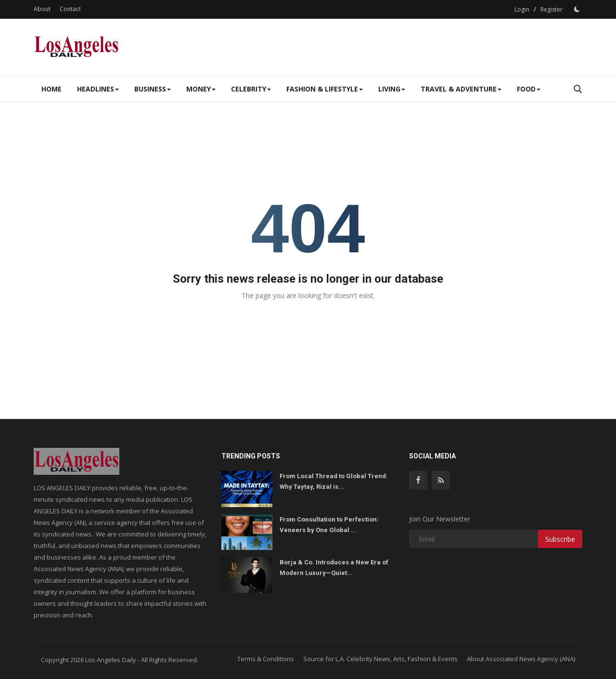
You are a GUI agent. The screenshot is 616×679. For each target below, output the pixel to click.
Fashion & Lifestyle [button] (325, 89)
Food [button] (529, 89)
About (42, 9)
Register (552, 9)
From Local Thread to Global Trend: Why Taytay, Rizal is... (334, 481)
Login (522, 9)
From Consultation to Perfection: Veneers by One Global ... (329, 525)
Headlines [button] (98, 89)
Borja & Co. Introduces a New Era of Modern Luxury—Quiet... (334, 568)
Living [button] (392, 89)
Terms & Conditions (266, 659)
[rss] (441, 480)
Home (51, 89)
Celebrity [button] (251, 89)
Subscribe (560, 539)
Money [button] (201, 89)
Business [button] (153, 89)
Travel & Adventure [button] (461, 89)
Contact (70, 9)
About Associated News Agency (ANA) (521, 659)
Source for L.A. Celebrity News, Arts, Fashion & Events (380, 659)
